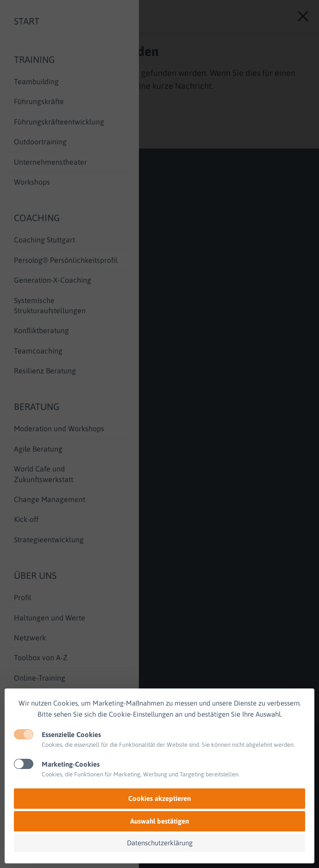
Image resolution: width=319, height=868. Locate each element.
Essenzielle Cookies (71, 735)
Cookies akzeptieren (159, 798)
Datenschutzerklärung (160, 843)
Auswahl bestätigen (159, 821)
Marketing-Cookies (71, 764)
